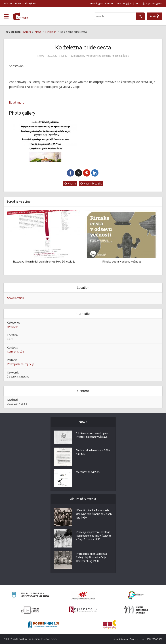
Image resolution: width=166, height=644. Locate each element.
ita (131, 3)
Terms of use (137, 639)
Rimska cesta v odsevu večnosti (122, 262)
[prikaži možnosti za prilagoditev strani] (102, 3)
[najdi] (140, 16)
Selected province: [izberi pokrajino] (20, 3)
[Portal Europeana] (136, 595)
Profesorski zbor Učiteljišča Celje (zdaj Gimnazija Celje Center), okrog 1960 (92, 557)
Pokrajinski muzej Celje (21, 364)
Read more (17, 102)
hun (137, 3)
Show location (16, 298)
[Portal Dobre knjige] (43, 624)
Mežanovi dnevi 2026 (88, 472)
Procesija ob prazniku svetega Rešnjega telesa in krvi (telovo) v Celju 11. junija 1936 (93, 536)
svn (119, 3)
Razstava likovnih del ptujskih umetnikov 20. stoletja (44, 262)
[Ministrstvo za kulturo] (30, 595)
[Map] (155, 16)
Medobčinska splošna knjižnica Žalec (107, 56)
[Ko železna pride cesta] (45, 141)
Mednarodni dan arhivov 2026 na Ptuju (93, 452)
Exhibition (13, 327)
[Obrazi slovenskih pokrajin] (136, 610)
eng (125, 3)
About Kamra (121, 639)
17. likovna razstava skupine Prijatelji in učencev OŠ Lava (92, 435)
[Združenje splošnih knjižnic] (109, 624)
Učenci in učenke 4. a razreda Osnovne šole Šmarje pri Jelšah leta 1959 (94, 514)
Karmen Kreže (16, 352)
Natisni (70, 183)
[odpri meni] (6, 16)
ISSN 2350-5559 (154, 639)
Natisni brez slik (91, 183)
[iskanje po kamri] (115, 16)
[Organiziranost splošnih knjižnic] (83, 595)
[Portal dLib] (30, 610)
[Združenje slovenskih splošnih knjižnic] (83, 610)
